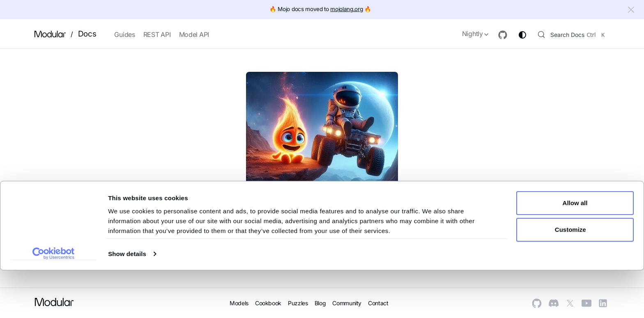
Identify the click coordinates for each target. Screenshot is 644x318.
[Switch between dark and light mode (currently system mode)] (515, 35)
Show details (127, 301)
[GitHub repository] (495, 35)
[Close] (632, 11)
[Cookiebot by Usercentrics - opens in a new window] (54, 301)
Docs (87, 34)
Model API (194, 34)
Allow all (575, 251)
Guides (124, 34)
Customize (575, 277)
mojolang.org (346, 9)
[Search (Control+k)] (569, 34)
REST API (157, 34)
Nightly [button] (465, 34)
